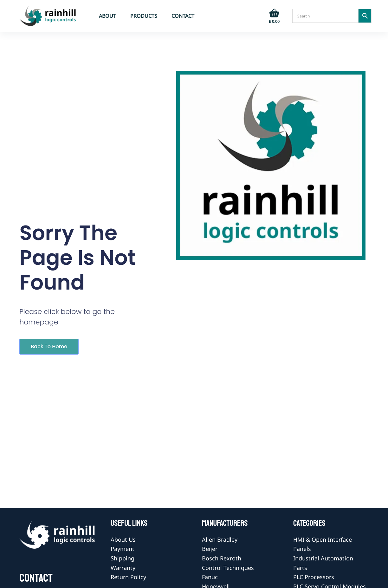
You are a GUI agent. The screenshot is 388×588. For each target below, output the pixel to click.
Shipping (123, 558)
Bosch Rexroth (222, 558)
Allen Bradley (220, 539)
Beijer (210, 549)
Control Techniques (228, 568)
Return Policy (128, 577)
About (107, 16)
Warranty (123, 568)
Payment (123, 549)
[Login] (255, 16)
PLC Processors (314, 577)
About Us (123, 539)
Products (144, 16)
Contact (183, 16)
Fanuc (210, 577)
